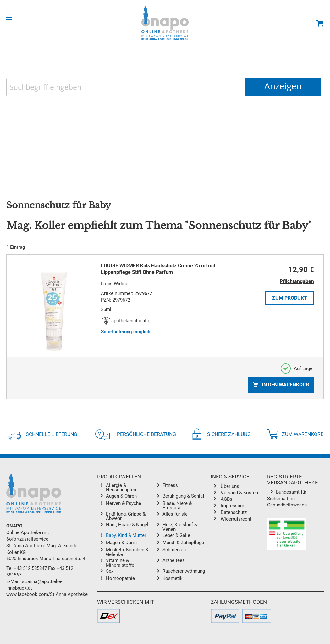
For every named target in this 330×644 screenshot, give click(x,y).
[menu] (154, 533)
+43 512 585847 (30, 568)
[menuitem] (130, 488)
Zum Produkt (290, 298)
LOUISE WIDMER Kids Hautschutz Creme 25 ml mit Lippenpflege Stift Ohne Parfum (158, 269)
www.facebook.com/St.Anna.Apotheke (47, 594)
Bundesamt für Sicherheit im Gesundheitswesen (287, 499)
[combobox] (126, 87)
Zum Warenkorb (295, 434)
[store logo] (165, 23)
